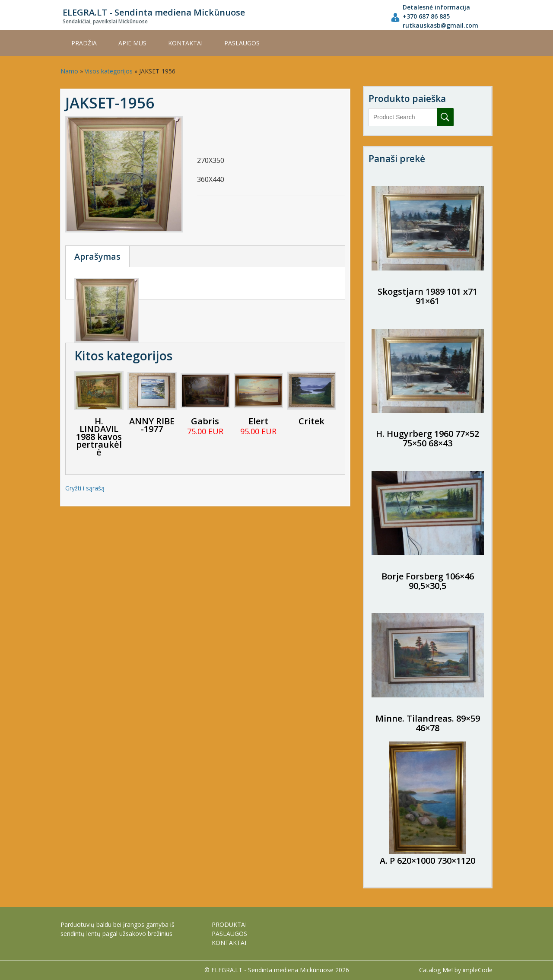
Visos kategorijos (109, 71)
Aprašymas (97, 256)
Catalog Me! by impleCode (456, 970)
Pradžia (84, 43)
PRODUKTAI (229, 924)
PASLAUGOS (242, 43)
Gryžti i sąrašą (85, 488)
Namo (69, 71)
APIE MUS (132, 43)
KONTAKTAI (185, 43)
